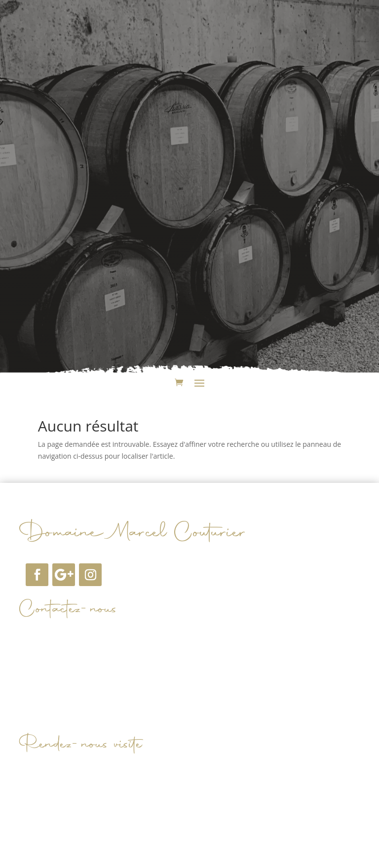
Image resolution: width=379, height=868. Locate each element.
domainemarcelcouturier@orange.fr (108, 638)
